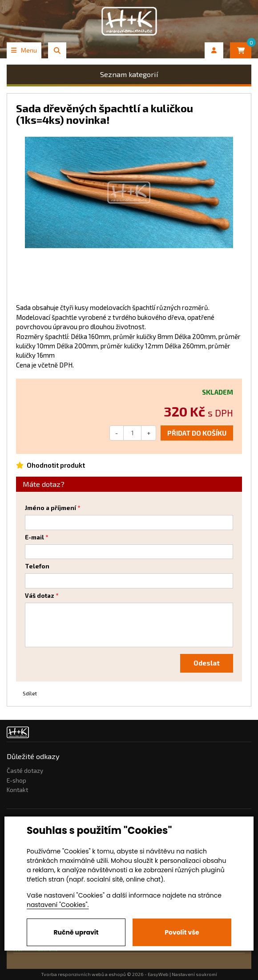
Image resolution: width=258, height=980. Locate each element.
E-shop (16, 780)
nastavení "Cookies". (58, 905)
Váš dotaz (40, 596)
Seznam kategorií (129, 74)
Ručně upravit (76, 932)
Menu (24, 50)
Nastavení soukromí (194, 974)
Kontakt (17, 790)
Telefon (37, 566)
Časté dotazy (25, 771)
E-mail (34, 537)
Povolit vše (182, 932)
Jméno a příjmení (50, 508)
